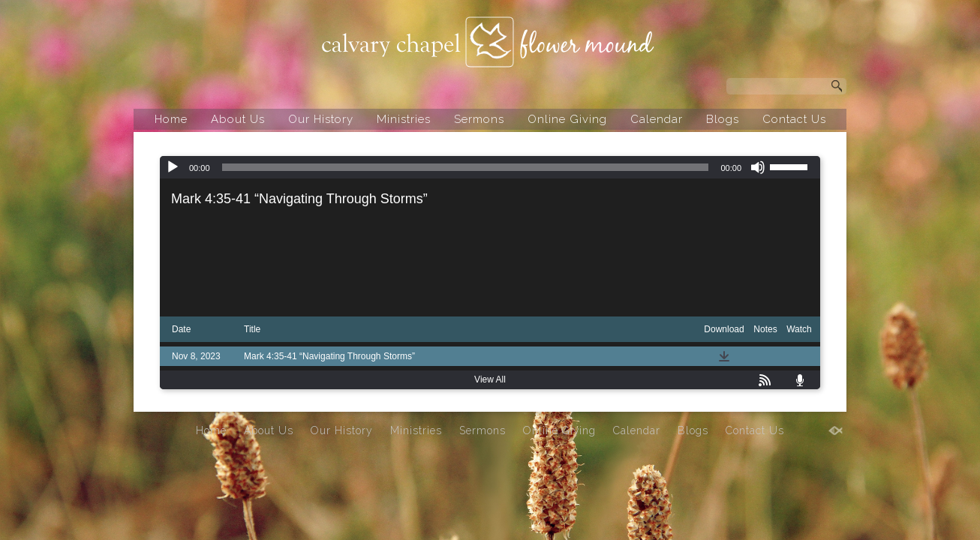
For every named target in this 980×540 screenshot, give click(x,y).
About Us (238, 119)
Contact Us (794, 119)
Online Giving (567, 119)
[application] (490, 167)
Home (171, 119)
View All (490, 379)
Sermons (479, 119)
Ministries (404, 119)
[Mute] (758, 167)
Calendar (657, 119)
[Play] (173, 167)
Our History (321, 119)
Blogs (723, 119)
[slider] (466, 167)
